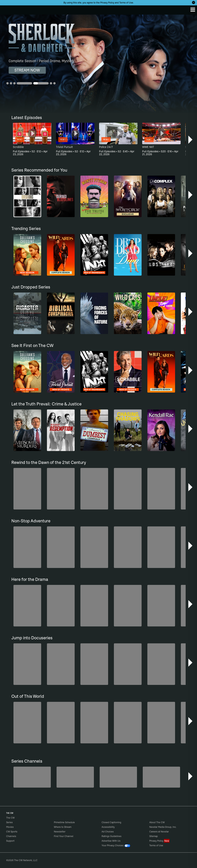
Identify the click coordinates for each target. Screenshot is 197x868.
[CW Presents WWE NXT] (118, 777)
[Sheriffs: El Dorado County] (75, 777)
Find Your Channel (64, 836)
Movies (10, 827)
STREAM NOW (27, 70)
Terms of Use (126, 3)
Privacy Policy (107, 3)
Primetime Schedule (64, 822)
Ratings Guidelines (111, 836)
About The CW (157, 822)
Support (10, 841)
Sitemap (154, 836)
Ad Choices (108, 832)
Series (9, 822)
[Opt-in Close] (194, 3)
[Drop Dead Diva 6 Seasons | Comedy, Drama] (98, 64)
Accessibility (108, 827)
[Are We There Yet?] (161, 777)
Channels (11, 836)
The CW (7, 9)
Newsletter (60, 832)
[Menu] (193, 10)
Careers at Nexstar (159, 832)
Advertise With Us (111, 841)
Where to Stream (63, 827)
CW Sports (12, 832)
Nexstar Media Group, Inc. (163, 827)
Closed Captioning (111, 822)
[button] (191, 140)
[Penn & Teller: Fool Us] (32, 777)
